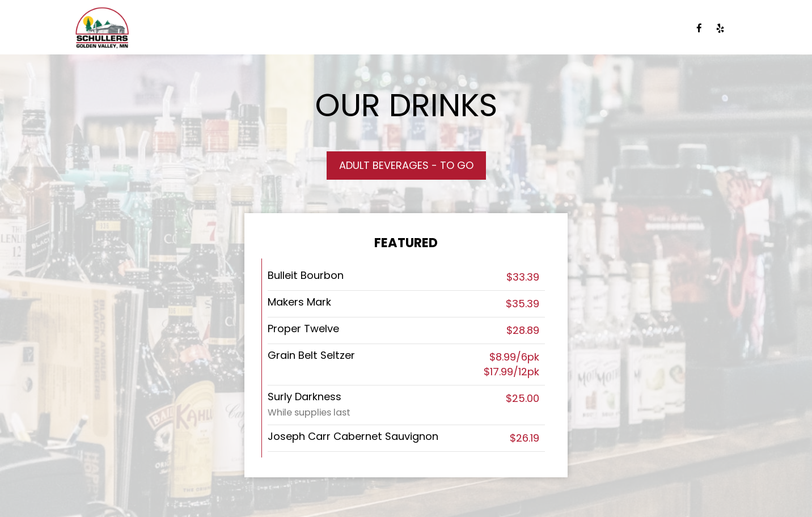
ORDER (664, 28)
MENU (220, 28)
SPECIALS (320, 28)
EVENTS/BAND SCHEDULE (481, 28)
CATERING (382, 28)
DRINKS (266, 28)
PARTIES (574, 28)
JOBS (621, 28)
